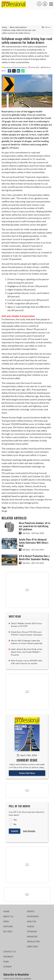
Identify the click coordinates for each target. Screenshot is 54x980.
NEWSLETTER (33, 941)
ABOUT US (8, 916)
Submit (14, 831)
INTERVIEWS (33, 916)
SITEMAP (7, 967)
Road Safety (17, 507)
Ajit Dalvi (25, 533)
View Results (29, 831)
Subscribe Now (27, 773)
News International (18, 27)
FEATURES (8, 926)
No (15, 824)
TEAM (6, 962)
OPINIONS (32, 931)
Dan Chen (30, 507)
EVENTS (31, 911)
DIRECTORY (33, 947)
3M (9, 507)
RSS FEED (8, 931)
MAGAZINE (32, 936)
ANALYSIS (32, 921)
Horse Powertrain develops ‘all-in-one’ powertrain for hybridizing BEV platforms (35, 526)
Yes (15, 820)
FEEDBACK (8, 957)
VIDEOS (31, 926)
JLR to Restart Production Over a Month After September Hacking (34, 558)
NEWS (6, 921)
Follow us (46, 27)
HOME (6, 911)
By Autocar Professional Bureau (15, 67)
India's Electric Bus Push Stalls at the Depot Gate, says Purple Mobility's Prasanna (27, 652)
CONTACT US (10, 952)
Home (5, 27)
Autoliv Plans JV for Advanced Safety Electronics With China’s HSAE (34, 543)
